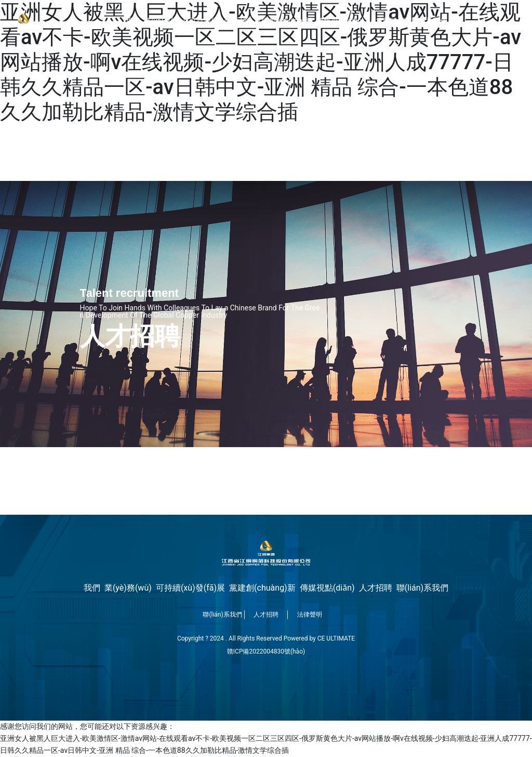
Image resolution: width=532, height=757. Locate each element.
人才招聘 (266, 615)
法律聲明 (310, 615)
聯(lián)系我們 (222, 615)
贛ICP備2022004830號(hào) (266, 651)
